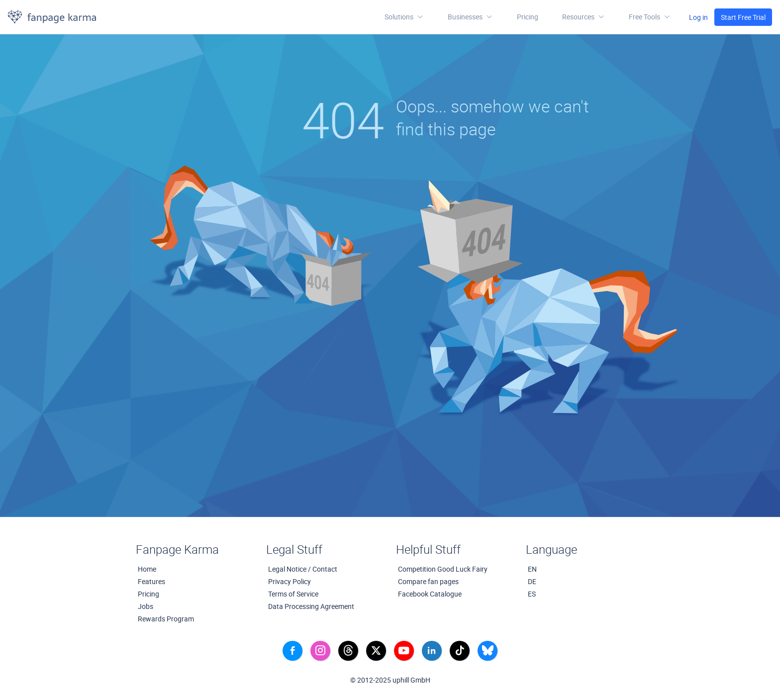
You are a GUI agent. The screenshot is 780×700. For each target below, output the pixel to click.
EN (532, 569)
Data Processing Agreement (311, 606)
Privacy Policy (290, 581)
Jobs (146, 606)
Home (147, 569)
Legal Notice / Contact (303, 569)
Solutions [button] (404, 17)
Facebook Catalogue (430, 594)
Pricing (528, 17)
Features (151, 581)
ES (532, 594)
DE (532, 581)
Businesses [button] (470, 17)
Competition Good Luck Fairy (443, 569)
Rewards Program (166, 619)
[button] (584, 17)
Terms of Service (293, 594)
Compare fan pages (428, 581)
